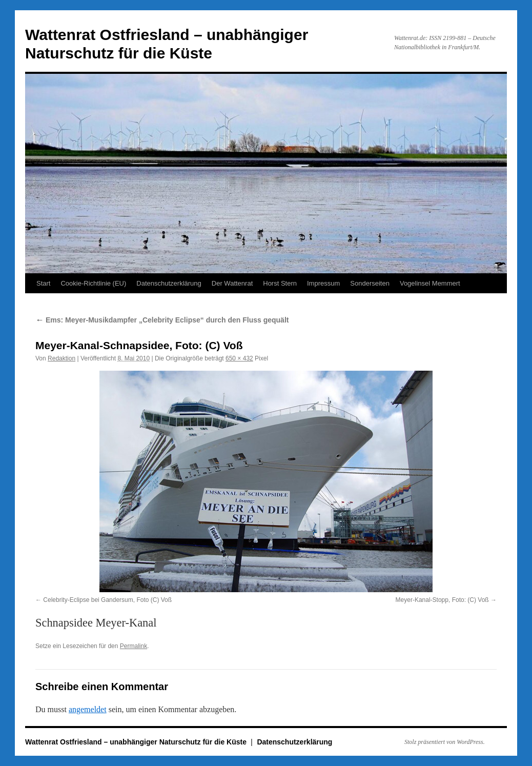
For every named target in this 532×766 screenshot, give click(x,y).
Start (43, 283)
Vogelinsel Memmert (430, 283)
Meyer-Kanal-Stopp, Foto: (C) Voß (442, 600)
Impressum (323, 283)
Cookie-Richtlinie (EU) (93, 283)
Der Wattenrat (232, 283)
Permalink (134, 646)
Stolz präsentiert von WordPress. (445, 742)
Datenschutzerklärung (169, 283)
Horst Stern (280, 283)
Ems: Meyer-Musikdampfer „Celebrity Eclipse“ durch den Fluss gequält (162, 320)
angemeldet (88, 709)
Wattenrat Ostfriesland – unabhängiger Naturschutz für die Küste (137, 742)
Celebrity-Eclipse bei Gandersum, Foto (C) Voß (107, 600)
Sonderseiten (370, 283)
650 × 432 (239, 358)
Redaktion (62, 358)
